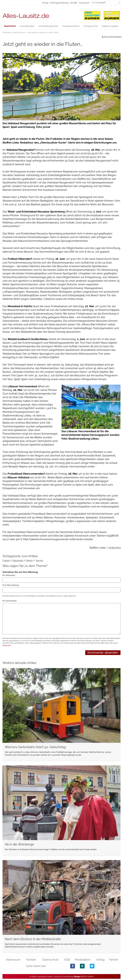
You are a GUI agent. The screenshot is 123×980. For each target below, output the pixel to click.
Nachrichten (19, 32)
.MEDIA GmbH (84, 976)
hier (99, 643)
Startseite (7, 32)
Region (30, 560)
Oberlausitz (18, 560)
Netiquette (7, 646)
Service (39, 560)
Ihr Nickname (9, 575)
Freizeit (6, 560)
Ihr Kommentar (10, 601)
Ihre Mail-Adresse (11, 585)
